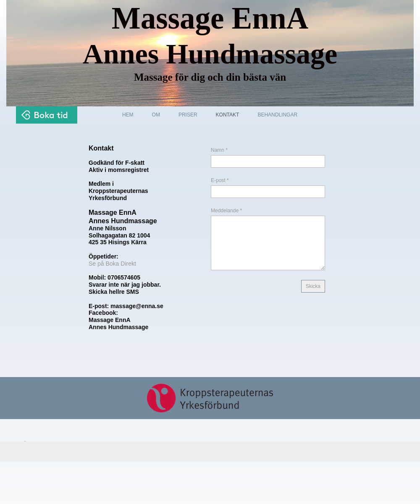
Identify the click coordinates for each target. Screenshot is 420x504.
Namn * (219, 150)
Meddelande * (226, 211)
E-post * (220, 180)
